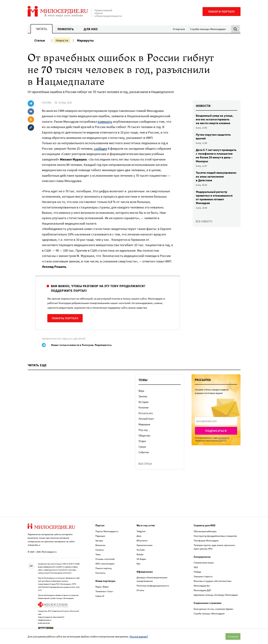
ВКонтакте (142, 541)
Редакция (100, 536)
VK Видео (141, 559)
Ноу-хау (143, 430)
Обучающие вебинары (205, 531)
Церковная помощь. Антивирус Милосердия (216, 595)
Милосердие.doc (202, 586)
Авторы (99, 541)
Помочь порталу (65, 318)
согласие (222, 438)
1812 (196, 567)
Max (139, 564)
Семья (142, 447)
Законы (143, 396)
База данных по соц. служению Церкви (213, 609)
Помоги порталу (222, 12)
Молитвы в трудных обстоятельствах (213, 581)
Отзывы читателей (105, 559)
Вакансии (100, 545)
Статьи (40, 40)
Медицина (144, 424)
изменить (105, 121)
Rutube (140, 554)
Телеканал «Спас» (104, 591)
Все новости (204, 221)
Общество (144, 435)
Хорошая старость (203, 576)
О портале (179, 29)
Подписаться (216, 431)
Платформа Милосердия (206, 541)
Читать (42, 29)
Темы (98, 554)
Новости (62, 40)
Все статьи (145, 464)
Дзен (139, 536)
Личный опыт (146, 419)
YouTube (141, 550)
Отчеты (140, 590)
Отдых (142, 441)
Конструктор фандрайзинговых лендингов (215, 536)
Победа (197, 572)
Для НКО (91, 29)
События (144, 452)
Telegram (141, 531)
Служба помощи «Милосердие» (208, 29)
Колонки (143, 407)
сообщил (101, 148)
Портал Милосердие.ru (107, 531)
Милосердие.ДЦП (202, 590)
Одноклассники (144, 545)
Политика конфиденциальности (153, 586)
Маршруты (85, 40)
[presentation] (216, 421)
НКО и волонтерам (105, 564)
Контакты (100, 573)
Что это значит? (139, 636)
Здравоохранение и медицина (57, 339)
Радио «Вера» (102, 587)
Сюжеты (100, 550)
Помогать (66, 29)
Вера (141, 391)
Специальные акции (204, 563)
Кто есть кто (146, 413)
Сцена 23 (100, 596)
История (143, 402)
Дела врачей (80, 339)
